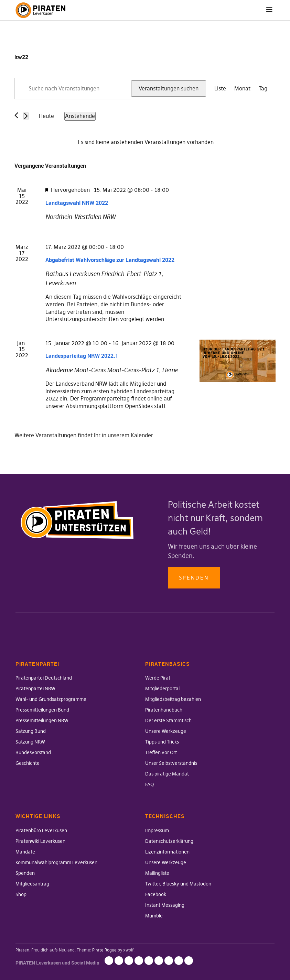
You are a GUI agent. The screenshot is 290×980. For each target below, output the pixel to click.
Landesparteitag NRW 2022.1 (82, 356)
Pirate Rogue (104, 950)
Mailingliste (157, 873)
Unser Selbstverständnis (171, 763)
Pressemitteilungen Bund (42, 710)
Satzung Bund (31, 731)
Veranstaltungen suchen (169, 88)
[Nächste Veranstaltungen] (26, 116)
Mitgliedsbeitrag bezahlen (173, 699)
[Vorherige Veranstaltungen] (16, 115)
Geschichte (28, 763)
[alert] (146, 142)
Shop (21, 894)
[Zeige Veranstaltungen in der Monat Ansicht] (242, 89)
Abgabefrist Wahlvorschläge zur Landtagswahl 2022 (110, 260)
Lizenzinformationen (167, 852)
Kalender (142, 435)
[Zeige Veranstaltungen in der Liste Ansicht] (220, 89)
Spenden (194, 578)
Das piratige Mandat (167, 774)
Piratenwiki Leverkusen (40, 841)
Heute (46, 116)
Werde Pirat (158, 678)
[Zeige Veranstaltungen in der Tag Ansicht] (263, 89)
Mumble (154, 916)
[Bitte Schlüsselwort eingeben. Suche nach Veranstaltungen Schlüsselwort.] (73, 89)
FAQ (149, 784)
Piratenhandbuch (164, 710)
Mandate (25, 852)
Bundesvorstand (33, 752)
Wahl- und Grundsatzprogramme (51, 699)
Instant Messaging (165, 905)
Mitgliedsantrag (32, 884)
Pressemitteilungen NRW (42, 720)
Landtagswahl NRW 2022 (77, 203)
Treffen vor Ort (161, 752)
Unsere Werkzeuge (166, 731)
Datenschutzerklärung (169, 841)
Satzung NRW (30, 742)
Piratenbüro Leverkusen (41, 830)
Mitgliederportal (162, 689)
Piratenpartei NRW (35, 689)
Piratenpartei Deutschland (44, 678)
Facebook (156, 894)
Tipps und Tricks (162, 742)
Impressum (157, 830)
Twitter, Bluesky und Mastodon (178, 884)
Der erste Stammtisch (168, 720)
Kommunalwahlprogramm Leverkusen (56, 862)
